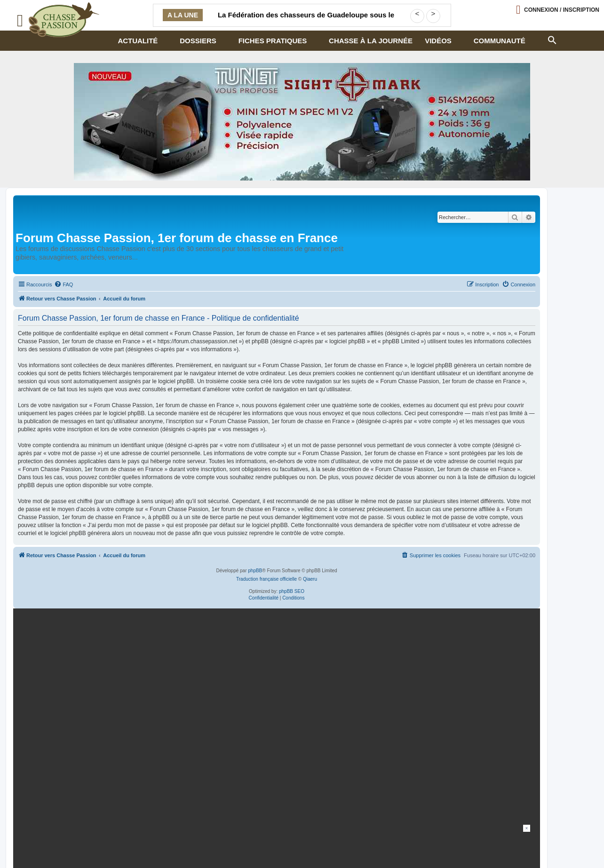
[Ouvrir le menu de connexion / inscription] (558, 10)
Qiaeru (310, 579)
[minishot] (302, 122)
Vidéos (438, 41)
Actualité (138, 41)
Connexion (562, 10)
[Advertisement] (302, 846)
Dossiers (198, 41)
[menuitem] (64, 284)
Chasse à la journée (371, 41)
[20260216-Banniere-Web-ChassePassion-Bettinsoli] (275, 693)
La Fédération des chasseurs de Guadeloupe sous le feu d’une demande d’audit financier (306, 21)
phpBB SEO (292, 591)
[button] (552, 39)
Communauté (500, 41)
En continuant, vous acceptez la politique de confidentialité (424, 725)
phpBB (255, 571)
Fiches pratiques (273, 41)
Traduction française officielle (266, 579)
